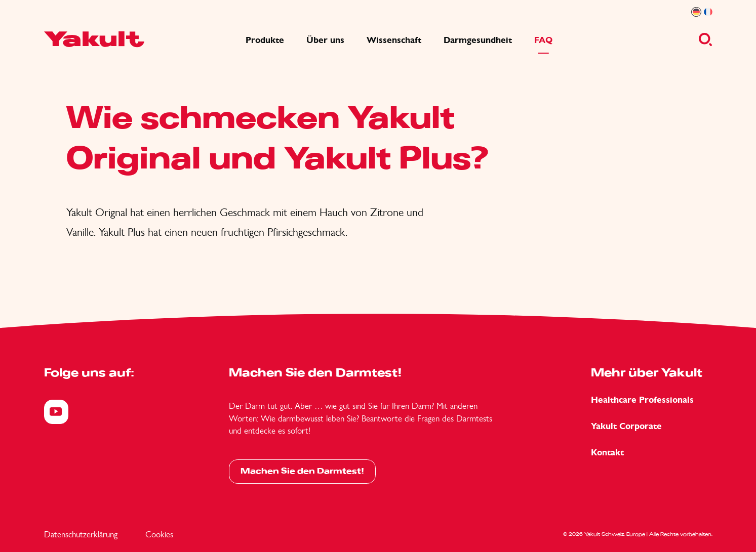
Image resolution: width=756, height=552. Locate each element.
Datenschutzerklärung (81, 534)
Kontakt (607, 453)
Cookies (159, 534)
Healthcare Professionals (642, 400)
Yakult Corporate (626, 426)
